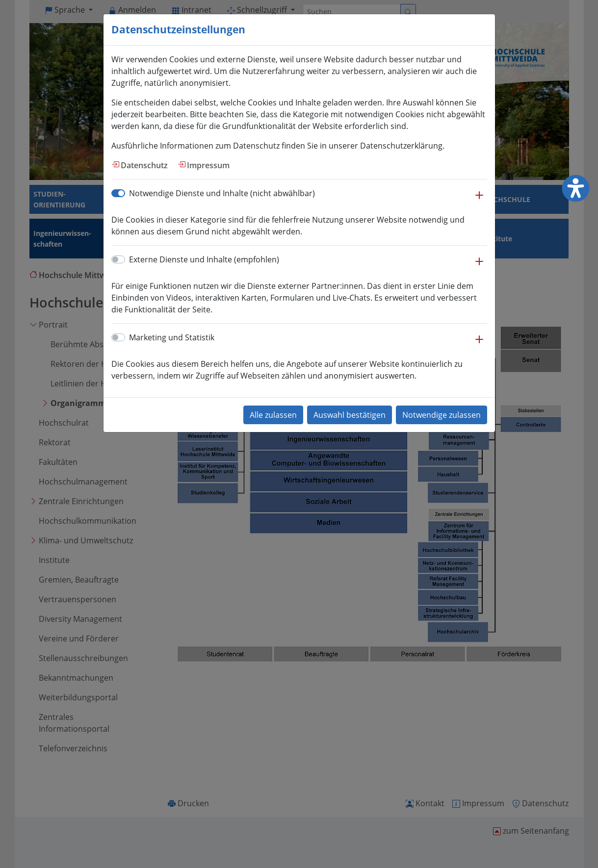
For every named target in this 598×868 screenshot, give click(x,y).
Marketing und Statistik (172, 337)
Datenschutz (144, 165)
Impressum (208, 165)
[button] (479, 200)
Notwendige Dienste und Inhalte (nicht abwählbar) (222, 193)
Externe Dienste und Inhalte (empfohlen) (204, 259)
